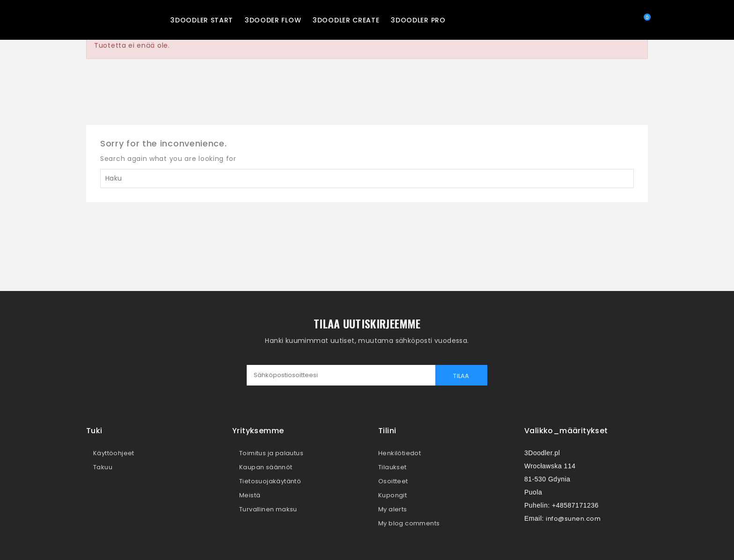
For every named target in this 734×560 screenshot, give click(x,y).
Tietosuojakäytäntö (270, 481)
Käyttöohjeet (114, 453)
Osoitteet (393, 481)
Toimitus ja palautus (271, 453)
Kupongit (393, 495)
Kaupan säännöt (266, 467)
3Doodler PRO (418, 20)
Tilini (387, 431)
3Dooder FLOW (273, 20)
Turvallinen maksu (268, 509)
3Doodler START (202, 20)
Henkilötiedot (400, 453)
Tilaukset (393, 467)
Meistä (250, 495)
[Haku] (367, 178)
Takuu (103, 467)
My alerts (393, 509)
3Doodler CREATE (346, 20)
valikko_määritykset (566, 431)
